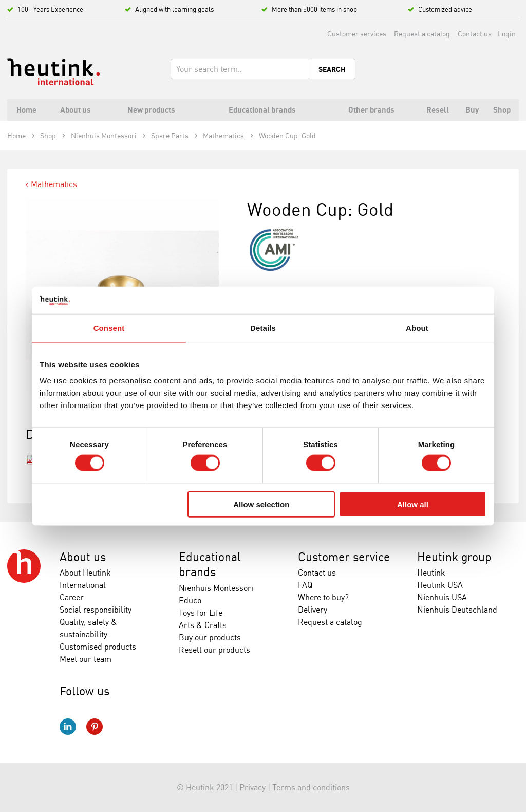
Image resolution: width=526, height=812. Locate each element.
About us (83, 557)
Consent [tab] (109, 328)
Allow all (413, 504)
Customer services (357, 34)
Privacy (252, 787)
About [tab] (417, 328)
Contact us (475, 34)
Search (332, 69)
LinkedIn (68, 727)
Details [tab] (263, 328)
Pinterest (95, 727)
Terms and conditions (311, 787)
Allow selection (261, 504)
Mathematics (54, 184)
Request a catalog (422, 34)
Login (507, 34)
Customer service (344, 557)
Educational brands (210, 565)
